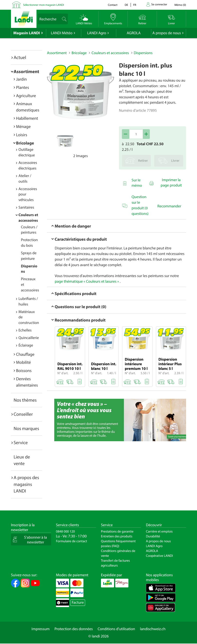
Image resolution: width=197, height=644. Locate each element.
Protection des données (74, 629)
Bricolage (25, 143)
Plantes (22, 87)
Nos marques (26, 428)
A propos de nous (166, 33)
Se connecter (159, 4)
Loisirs (22, 135)
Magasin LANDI (27, 33)
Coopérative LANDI (159, 556)
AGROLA (134, 33)
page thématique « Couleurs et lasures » (87, 281)
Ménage (23, 126)
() (180, 5)
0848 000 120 (65, 531)
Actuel (20, 57)
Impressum (41, 629)
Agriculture (26, 96)
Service (21, 442)
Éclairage (26, 345)
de (126, 5)
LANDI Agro (97, 33)
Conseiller (23, 414)
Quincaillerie (29, 338)
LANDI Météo (62, 33)
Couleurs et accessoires (110, 53)
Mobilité (23, 362)
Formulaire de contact (72, 541)
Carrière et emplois (159, 531)
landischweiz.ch (153, 629)
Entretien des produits (117, 536)
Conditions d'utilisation (116, 629)
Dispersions (143, 53)
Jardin (21, 79)
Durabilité (153, 536)
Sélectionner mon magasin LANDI (44, 5)
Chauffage (25, 354)
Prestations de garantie (117, 531)
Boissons (24, 370)
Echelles (25, 330)
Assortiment (26, 71)
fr (135, 5)
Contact (112, 5)
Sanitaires (26, 207)
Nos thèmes (25, 400)
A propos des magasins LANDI (26, 484)
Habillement (27, 118)
